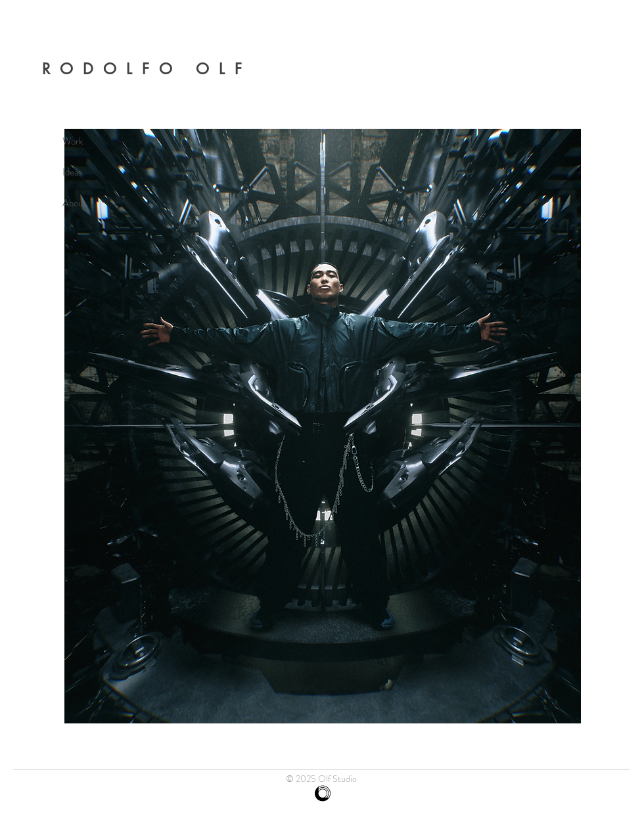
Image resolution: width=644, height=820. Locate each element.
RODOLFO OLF (147, 69)
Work (73, 141)
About (74, 203)
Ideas (72, 172)
